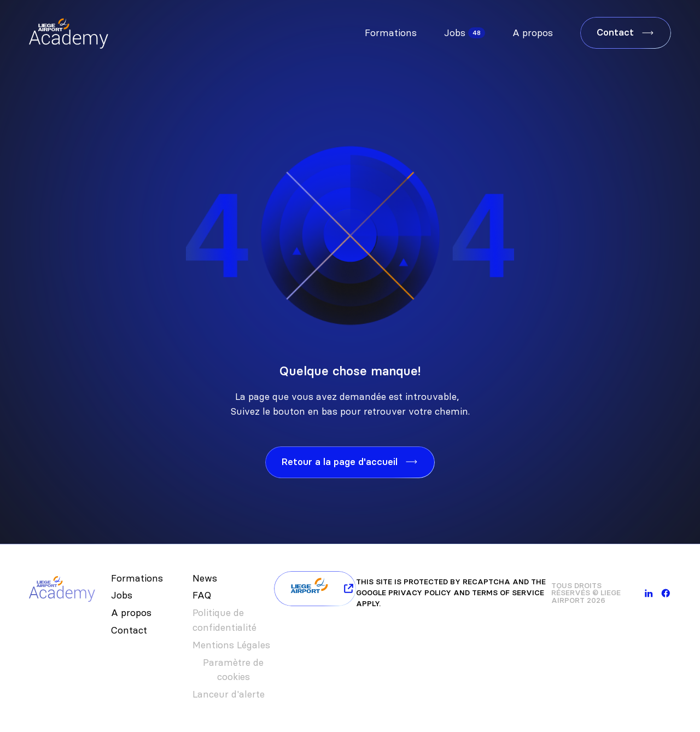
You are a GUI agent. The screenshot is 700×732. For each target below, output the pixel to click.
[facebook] (666, 593)
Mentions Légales (231, 645)
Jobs (455, 33)
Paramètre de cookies (233, 670)
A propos (533, 33)
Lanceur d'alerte (229, 694)
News (205, 578)
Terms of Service (508, 593)
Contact (129, 630)
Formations (391, 33)
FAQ (202, 595)
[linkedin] (649, 593)
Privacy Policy (420, 593)
